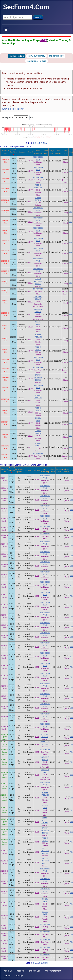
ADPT (44, 40)
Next (45, 143)
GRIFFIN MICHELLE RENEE (38, 281)
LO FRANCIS (38, 177)
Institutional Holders (37, 61)
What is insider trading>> (14, 109)
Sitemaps (19, 976)
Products (20, 971)
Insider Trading (17, 56)
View (71, 161)
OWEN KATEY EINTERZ (45, 820)
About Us (8, 971)
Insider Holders (56, 56)
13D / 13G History (37, 56)
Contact (7, 976)
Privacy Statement (52, 971)
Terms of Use (34, 971)
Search (38, 17)
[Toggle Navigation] (6, 30)
